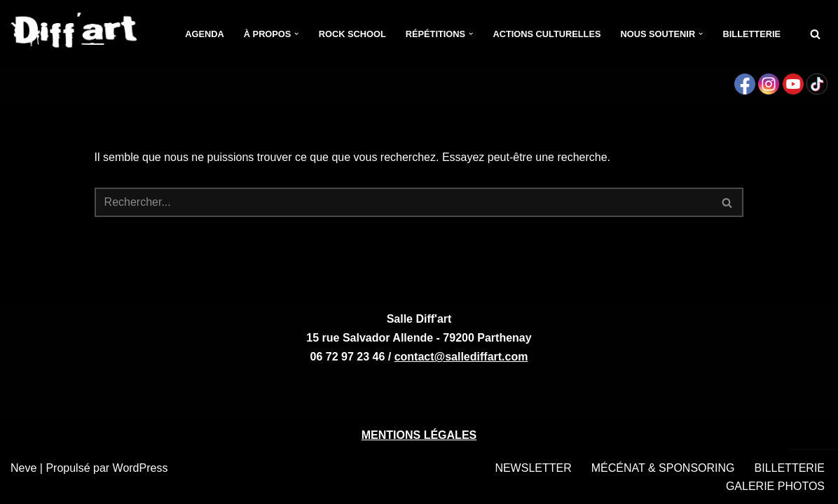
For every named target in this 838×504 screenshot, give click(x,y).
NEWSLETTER (533, 468)
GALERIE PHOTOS (775, 486)
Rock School (352, 34)
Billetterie (752, 34)
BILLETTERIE (790, 468)
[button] (296, 34)
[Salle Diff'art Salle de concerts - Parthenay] (75, 34)
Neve (23, 468)
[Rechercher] (815, 34)
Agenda (204, 34)
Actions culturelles (547, 34)
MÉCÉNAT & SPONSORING (663, 468)
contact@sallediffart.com (461, 357)
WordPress (140, 468)
